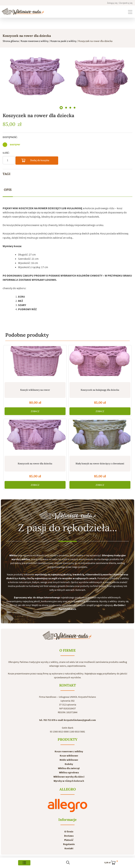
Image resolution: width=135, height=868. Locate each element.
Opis (8, 190)
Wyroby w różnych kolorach (69, 781)
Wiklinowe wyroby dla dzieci (69, 777)
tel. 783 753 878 (47, 720)
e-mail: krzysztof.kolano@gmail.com (76, 720)
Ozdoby (69, 764)
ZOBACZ (35, 411)
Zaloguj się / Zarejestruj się (120, 3)
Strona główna (11, 41)
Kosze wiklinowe (69, 756)
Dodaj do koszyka (35, 161)
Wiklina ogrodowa (69, 772)
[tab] (8, 190)
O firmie (69, 832)
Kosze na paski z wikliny (63, 41)
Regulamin (69, 844)
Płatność (69, 840)
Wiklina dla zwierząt (69, 768)
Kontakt (69, 848)
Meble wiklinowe (69, 760)
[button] (61, 107)
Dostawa (69, 836)
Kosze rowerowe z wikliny (35, 41)
